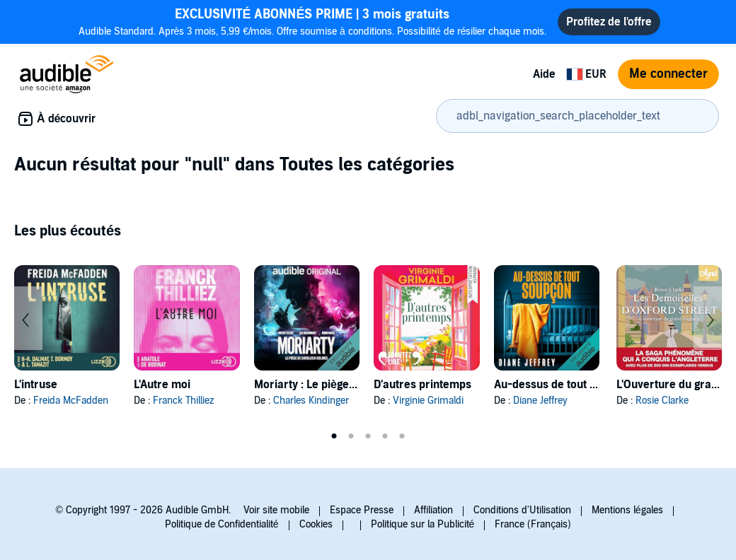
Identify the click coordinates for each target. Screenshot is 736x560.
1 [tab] (334, 436)
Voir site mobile (276, 510)
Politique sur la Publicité (423, 524)
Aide (544, 74)
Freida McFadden (71, 401)
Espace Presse (362, 510)
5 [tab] (402, 436)
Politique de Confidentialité (222, 524)
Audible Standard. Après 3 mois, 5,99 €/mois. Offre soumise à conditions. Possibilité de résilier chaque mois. (313, 22)
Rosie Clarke (662, 401)
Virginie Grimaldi (428, 401)
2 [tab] (351, 436)
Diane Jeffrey (540, 401)
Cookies (316, 524)
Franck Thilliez (183, 401)
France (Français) (533, 524)
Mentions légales (627, 510)
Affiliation (433, 510)
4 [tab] (385, 436)
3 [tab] (368, 436)
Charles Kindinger (311, 401)
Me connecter (668, 74)
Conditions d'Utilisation (522, 510)
